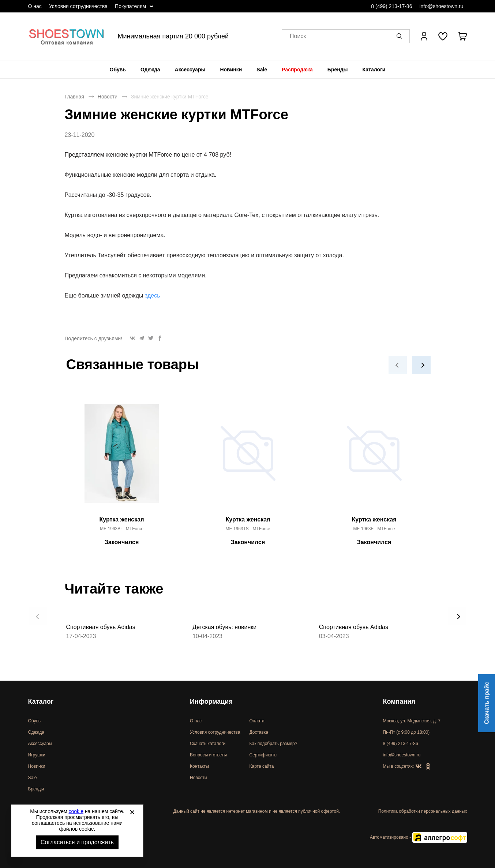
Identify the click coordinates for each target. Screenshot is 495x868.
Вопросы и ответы (208, 755)
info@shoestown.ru (441, 6)
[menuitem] (118, 70)
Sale (262, 70)
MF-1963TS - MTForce (248, 529)
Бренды (338, 70)
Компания (399, 701)
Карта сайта (262, 766)
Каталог (41, 701)
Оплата (257, 721)
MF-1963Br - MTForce (122, 529)
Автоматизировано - (418, 837)
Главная (74, 97)
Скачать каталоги (208, 744)
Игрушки (37, 755)
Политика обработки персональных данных (423, 811)
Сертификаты (264, 755)
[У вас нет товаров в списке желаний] (443, 36)
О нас (35, 6)
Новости (108, 97)
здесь (153, 295)
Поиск (298, 36)
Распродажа (297, 70)
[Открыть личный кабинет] (424, 36)
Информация (211, 701)
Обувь (118, 70)
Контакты (199, 766)
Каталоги (374, 70)
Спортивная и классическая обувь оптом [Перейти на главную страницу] (67, 36)
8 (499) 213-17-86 (391, 6)
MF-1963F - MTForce (374, 529)
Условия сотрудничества (78, 6)
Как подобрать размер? (273, 744)
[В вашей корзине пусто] (463, 36)
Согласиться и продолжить (77, 842)
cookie (76, 811)
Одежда (150, 70)
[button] (401, 36)
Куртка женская (121, 519)
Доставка (259, 732)
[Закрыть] (132, 812)
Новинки (231, 70)
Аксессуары (190, 70)
